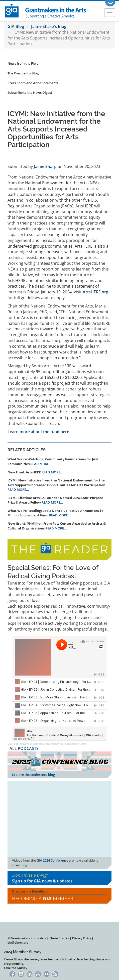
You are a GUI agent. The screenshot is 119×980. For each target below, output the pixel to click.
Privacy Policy (82, 938)
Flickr (47, 974)
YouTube (38, 974)
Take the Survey (15, 968)
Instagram (21, 974)
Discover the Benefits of (60, 896)
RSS (55, 974)
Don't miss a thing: (60, 878)
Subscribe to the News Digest (30, 93)
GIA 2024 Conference (52, 860)
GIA (10, 744)
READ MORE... (41, 464)
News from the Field (23, 63)
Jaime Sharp (45, 166)
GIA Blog (16, 26)
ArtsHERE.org (95, 292)
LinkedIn (29, 974)
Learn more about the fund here (38, 432)
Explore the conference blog (33, 775)
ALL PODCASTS (24, 748)
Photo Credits (59, 938)
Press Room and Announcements (33, 83)
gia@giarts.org (18, 942)
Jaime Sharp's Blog (49, 26)
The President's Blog (23, 73)
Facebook (12, 974)
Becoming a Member (43, 898)
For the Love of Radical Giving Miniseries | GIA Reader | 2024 (50, 744)
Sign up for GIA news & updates (42, 881)
